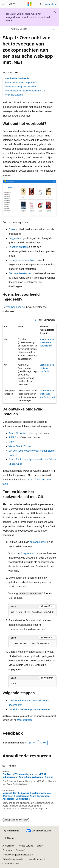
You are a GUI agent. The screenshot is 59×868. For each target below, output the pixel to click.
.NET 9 (12, 438)
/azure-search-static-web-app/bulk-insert (48, 394)
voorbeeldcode (15, 307)
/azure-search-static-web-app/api (47, 368)
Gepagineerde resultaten (22, 260)
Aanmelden (51, 4)
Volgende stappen (14, 95)
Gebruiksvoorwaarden (13, 859)
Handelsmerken (36, 859)
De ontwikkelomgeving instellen (20, 87)
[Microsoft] (30, 4)
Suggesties (15, 238)
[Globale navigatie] (3, 4)
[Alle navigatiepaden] (5, 29)
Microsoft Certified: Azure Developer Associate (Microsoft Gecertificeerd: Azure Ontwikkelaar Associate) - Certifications (27, 796)
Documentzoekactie (20, 273)
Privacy (19, 850)
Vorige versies (26, 846)
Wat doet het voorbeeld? (17, 78)
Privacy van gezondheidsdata (17, 855)
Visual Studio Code (19, 446)
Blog (39, 846)
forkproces (27, 553)
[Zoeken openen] (41, 4)
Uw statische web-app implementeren (29, 709)
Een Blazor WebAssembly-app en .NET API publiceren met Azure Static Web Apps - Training (28, 776)
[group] (32, 612)
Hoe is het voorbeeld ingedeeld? (21, 83)
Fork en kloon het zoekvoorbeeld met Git (25, 91)
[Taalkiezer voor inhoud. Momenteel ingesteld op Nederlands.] (12, 831)
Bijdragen (7, 850)
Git (10, 442)
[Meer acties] (54, 29)
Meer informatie (25, 720)
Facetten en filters (18, 247)
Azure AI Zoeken (19, 29)
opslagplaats (37, 542)
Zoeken (13, 229)
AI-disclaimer (9, 846)
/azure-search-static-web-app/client (47, 342)
